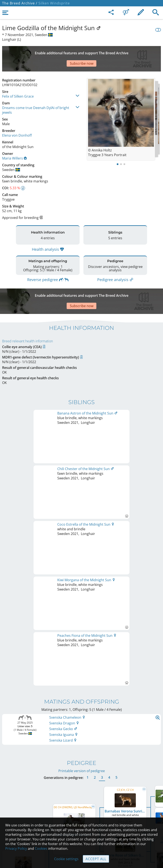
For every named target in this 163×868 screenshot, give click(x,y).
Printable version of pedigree (82, 536)
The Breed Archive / (20, 3)
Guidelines (82, 814)
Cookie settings (66, 859)
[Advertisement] (81, 51)
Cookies (41, 848)
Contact (82, 797)
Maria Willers (15, 143)
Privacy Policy (16, 848)
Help (82, 805)
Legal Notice (82, 788)
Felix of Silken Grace (18, 81)
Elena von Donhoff (17, 120)
